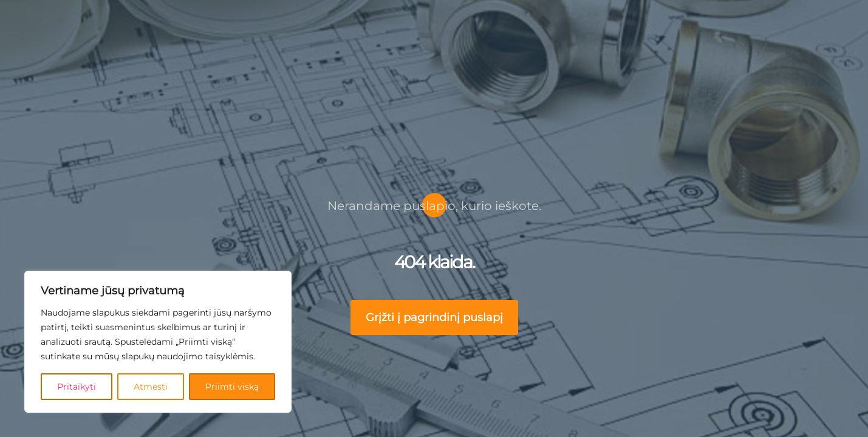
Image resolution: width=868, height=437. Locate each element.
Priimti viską (233, 386)
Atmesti (152, 386)
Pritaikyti (77, 386)
